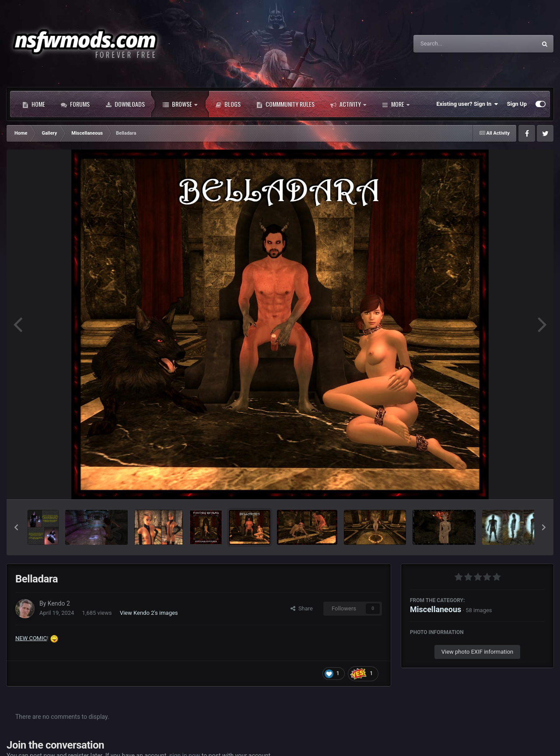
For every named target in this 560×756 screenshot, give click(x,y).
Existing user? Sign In (467, 104)
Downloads (125, 104)
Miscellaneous (436, 609)
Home (34, 104)
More (396, 104)
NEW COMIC (31, 638)
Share (302, 608)
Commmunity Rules (285, 104)
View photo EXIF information (478, 652)
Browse (180, 104)
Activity (348, 104)
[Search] (453, 44)
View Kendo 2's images (149, 613)
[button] (16, 527)
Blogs (228, 104)
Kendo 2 (59, 603)
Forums (75, 104)
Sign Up (517, 104)
